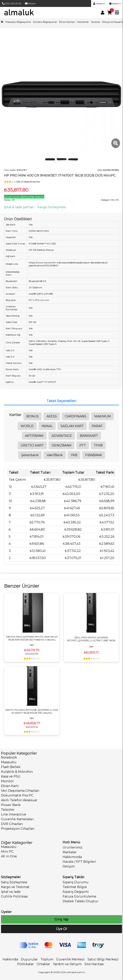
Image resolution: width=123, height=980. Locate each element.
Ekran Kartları (67, 22)
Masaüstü (9, 762)
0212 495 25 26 (11, 3)
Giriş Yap (61, 919)
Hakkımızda (72, 857)
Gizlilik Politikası (14, 896)
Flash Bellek (11, 767)
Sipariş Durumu (76, 882)
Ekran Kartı (10, 786)
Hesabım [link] (99, 3)
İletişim (30, 3)
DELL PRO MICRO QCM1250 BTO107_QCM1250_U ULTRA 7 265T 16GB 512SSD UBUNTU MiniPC (91, 639)
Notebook (9, 757)
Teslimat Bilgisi (75, 887)
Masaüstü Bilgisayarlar (18, 22)
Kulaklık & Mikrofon (17, 772)
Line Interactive (14, 814)
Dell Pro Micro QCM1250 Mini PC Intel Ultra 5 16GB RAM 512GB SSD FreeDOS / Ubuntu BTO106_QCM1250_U (32, 638)
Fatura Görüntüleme (79, 896)
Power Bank (11, 805)
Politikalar (26, 964)
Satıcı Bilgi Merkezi (103, 959)
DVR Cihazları (12, 824)
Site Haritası (94, 964)
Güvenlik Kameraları (17, 819)
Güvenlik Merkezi (70, 959)
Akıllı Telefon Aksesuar (19, 800)
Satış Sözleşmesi (14, 882)
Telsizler (8, 810)
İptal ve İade (11, 892)
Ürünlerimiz (72, 847)
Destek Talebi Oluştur (81, 901)
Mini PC (7, 852)
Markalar (70, 852)
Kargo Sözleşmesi (52, 207)
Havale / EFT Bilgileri (79, 862)
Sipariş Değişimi (76, 892)
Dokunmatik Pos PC (17, 795)
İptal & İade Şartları (19, 207)
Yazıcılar (96, 22)
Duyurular (29, 959)
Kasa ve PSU (11, 776)
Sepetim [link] (115, 3)
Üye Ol (61, 929)
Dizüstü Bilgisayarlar (45, 22)
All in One (9, 856)
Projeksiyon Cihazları (18, 829)
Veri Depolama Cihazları (20, 791)
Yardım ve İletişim (67, 964)
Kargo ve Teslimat (15, 887)
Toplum (47, 959)
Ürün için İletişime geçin (24, 197)
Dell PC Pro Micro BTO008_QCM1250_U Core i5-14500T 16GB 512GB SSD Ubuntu (32, 711)
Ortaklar (43, 964)
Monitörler (83, 22)
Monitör (7, 781)
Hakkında (10, 959)
